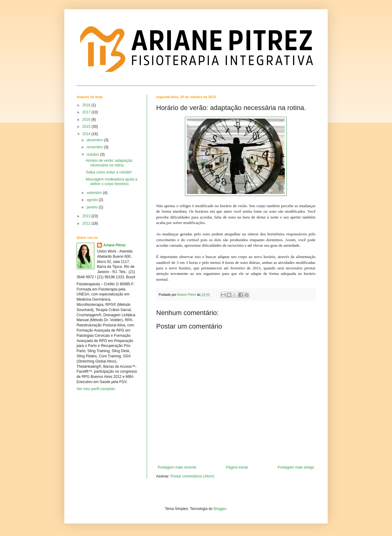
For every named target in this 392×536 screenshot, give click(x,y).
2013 (87, 216)
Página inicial (237, 467)
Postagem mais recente (177, 467)
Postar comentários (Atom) (192, 476)
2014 (87, 134)
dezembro (95, 140)
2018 (87, 105)
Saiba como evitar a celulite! (109, 172)
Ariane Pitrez (114, 245)
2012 (87, 223)
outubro (93, 154)
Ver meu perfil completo (96, 389)
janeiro (93, 207)
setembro (95, 193)
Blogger (220, 509)
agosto (93, 200)
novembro (95, 147)
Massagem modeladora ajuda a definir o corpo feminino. (111, 181)
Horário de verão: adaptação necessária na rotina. (109, 163)
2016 (87, 120)
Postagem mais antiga (296, 467)
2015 (87, 127)
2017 (87, 112)
